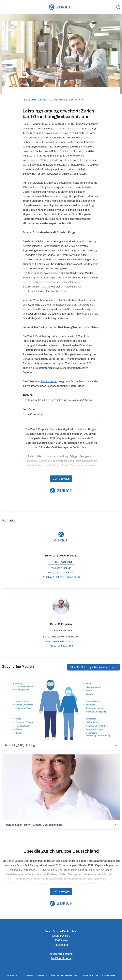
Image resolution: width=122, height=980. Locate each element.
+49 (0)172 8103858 (61, 646)
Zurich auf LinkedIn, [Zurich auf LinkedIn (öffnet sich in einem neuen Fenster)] (54, 577)
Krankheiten (44, 400)
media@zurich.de (61, 568)
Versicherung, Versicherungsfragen (72, 400)
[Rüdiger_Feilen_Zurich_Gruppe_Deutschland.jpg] (61, 787)
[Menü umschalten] (5, 7)
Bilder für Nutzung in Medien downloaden (94, 667)
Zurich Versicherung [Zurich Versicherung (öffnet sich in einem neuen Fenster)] (61, 954)
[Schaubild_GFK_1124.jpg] (61, 708)
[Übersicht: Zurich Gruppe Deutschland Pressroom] (60, 7)
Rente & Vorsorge (33, 414)
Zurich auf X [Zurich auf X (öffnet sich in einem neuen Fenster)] (73, 577)
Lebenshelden (49, 381)
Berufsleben (30, 400)
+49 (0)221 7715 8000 (61, 573)
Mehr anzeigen (61, 479)
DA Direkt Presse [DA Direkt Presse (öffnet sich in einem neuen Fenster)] (61, 958)
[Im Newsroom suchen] (118, 7)
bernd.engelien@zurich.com (61, 641)
